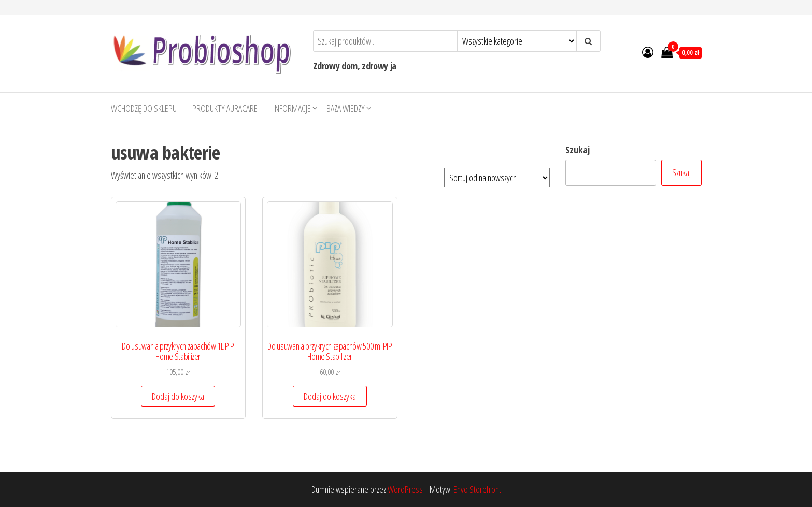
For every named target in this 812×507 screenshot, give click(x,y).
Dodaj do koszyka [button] (178, 396)
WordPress (405, 489)
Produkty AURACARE (225, 108)
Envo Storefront (477, 489)
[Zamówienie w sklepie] (497, 178)
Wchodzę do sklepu (144, 108)
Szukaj (578, 150)
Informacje (292, 108)
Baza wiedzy (346, 108)
